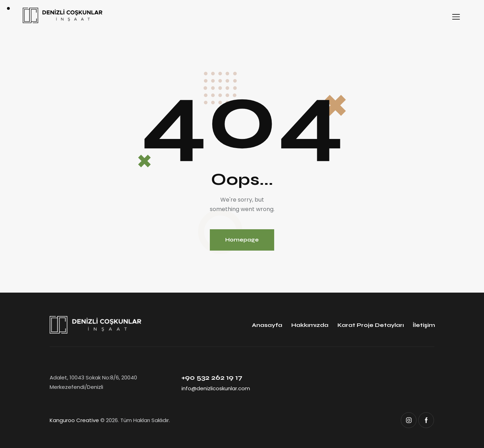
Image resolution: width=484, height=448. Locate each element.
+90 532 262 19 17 (212, 377)
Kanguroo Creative (74, 420)
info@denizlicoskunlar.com (216, 388)
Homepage (242, 240)
